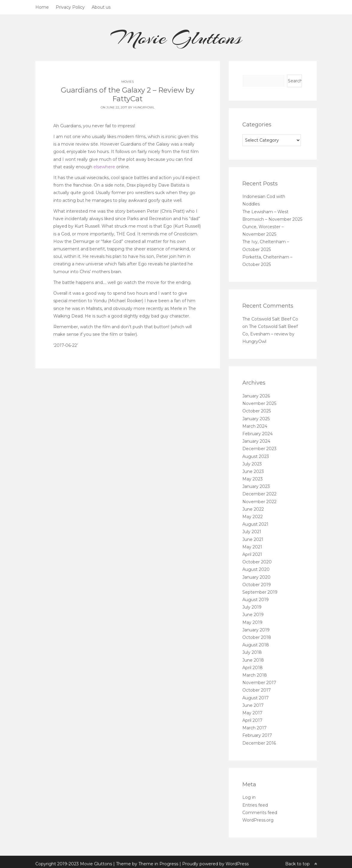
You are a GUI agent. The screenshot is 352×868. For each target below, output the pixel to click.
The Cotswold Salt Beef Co (270, 319)
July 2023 (252, 464)
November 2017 (259, 683)
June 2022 (253, 509)
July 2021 (252, 532)
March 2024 (255, 426)
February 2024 (257, 434)
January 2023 (256, 486)
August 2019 (256, 600)
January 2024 (256, 441)
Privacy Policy (70, 7)
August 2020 (256, 569)
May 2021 (252, 547)
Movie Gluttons (176, 38)
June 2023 (253, 471)
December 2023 (259, 449)
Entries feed (255, 805)
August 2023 (256, 456)
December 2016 (259, 743)
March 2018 (255, 675)
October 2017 (257, 690)
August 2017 (256, 698)
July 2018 (252, 652)
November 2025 (259, 403)
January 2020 (256, 577)
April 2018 (253, 668)
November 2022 (259, 502)
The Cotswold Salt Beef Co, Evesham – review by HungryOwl (270, 334)
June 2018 (253, 660)
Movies (127, 82)
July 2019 (252, 607)
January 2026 (256, 396)
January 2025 (256, 419)
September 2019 (260, 592)
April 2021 (252, 554)
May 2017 (252, 713)
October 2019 (257, 585)
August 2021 (255, 524)
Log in (249, 797)
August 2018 (256, 645)
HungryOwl (144, 107)
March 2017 (254, 728)
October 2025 (257, 411)
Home (42, 7)
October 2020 (257, 562)
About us (101, 7)
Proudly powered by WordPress (215, 861)
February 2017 (257, 735)
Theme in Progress (158, 861)
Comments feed (260, 813)
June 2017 (253, 705)
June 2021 (253, 539)
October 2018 (257, 637)
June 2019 (253, 615)
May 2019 (252, 622)
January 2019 (256, 630)
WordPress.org (258, 820)
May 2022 (253, 517)
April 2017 (252, 720)
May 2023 (253, 479)
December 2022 (259, 494)
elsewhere (104, 167)
